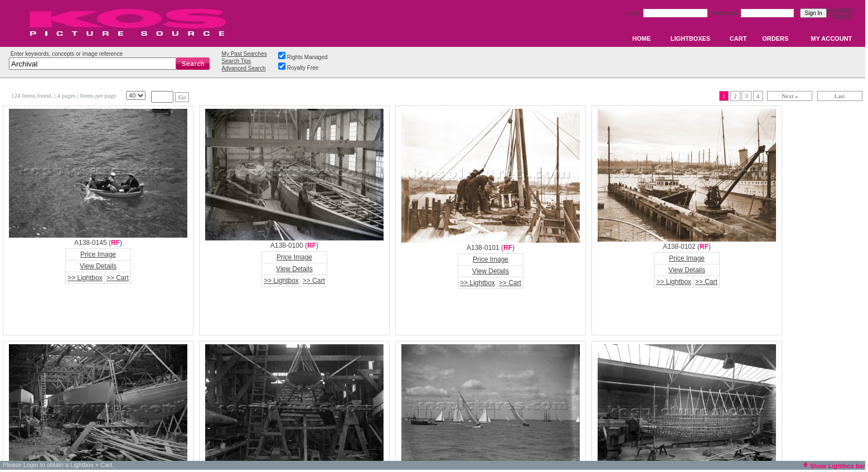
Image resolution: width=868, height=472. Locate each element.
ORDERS (775, 38)
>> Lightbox (85, 278)
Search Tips (237, 61)
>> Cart (118, 278)
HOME (641, 38)
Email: (634, 13)
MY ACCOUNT (831, 38)
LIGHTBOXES (691, 38)
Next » (790, 96)
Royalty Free (303, 68)
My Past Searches (244, 54)
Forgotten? (841, 10)
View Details (98, 266)
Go (182, 97)
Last (840, 96)
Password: (726, 13)
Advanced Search (244, 68)
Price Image (98, 254)
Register (841, 16)
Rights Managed (307, 57)
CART (738, 38)
